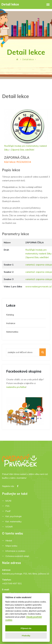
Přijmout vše (26, 628)
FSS (8, 506)
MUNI (9, 501)
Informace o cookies (16, 551)
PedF (9, 511)
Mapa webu (12, 546)
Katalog (10, 315)
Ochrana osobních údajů (18, 556)
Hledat (9, 541)
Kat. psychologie (14, 516)
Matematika (12, 332)
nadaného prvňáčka (16, 387)
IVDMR (9, 527)
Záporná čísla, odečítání (23, 150)
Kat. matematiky (14, 521)
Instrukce (11, 323)
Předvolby (26, 636)
